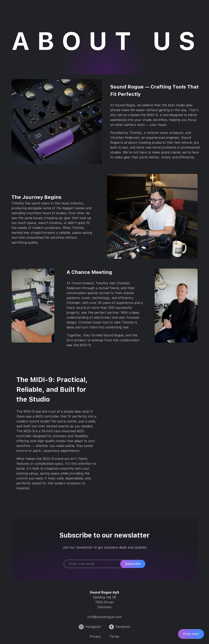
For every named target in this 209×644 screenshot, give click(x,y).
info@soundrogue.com (105, 617)
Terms (114, 637)
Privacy (95, 637)
